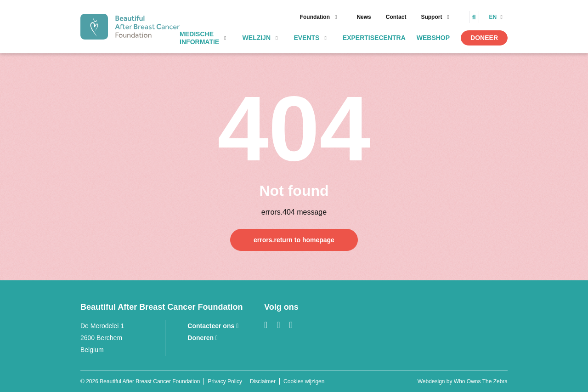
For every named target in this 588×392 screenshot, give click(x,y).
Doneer (484, 38)
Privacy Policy (225, 381)
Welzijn (257, 38)
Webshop (433, 38)
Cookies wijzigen (304, 381)
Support (431, 17)
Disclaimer (263, 381)
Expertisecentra (374, 38)
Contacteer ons (213, 326)
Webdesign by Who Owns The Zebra (463, 381)
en (494, 17)
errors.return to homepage (294, 240)
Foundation (315, 17)
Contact (396, 17)
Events (306, 38)
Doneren (203, 338)
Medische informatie (199, 38)
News (364, 17)
